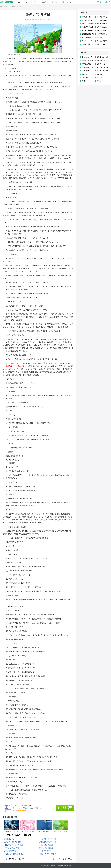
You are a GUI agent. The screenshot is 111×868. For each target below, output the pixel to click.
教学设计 (20, 7)
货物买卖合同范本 (88, 61)
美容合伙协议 (86, 64)
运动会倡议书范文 (102, 24)
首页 (19, 2)
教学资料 (35, 2)
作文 (63, 2)
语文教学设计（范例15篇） (17, 859)
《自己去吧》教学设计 (47, 845)
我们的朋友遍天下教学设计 (13, 842)
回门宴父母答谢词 (102, 71)
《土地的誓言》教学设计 (47, 839)
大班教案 (100, 37)
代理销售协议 (86, 71)
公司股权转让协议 (102, 57)
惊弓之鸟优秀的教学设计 (47, 842)
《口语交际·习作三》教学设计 (14, 845)
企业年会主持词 (102, 17)
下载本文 (48, 20)
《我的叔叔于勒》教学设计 (64, 859)
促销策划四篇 (101, 64)
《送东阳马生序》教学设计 (48, 854)
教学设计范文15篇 (10, 851)
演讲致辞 (55, 2)
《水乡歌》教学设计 (46, 851)
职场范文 (45, 2)
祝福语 (99, 81)
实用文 (26, 2)
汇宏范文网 (52, 866)
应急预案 (100, 74)
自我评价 (85, 74)
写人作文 (100, 78)
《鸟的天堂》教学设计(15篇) (14, 854)
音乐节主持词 (86, 37)
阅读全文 (42, 20)
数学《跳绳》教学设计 (47, 848)
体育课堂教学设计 (10, 839)
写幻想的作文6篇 (87, 67)
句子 (70, 2)
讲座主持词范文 (87, 20)
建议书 (84, 81)
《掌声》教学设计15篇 (11, 848)
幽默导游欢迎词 (102, 61)
